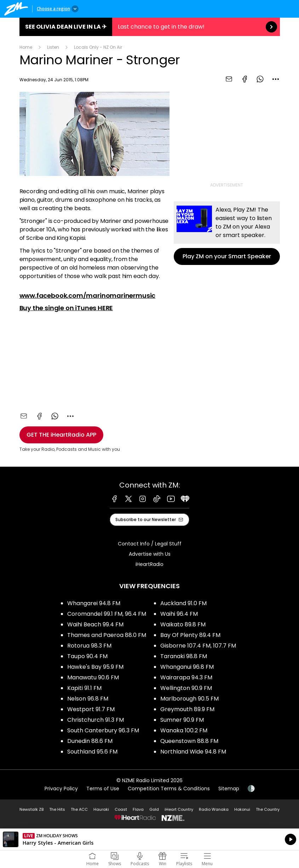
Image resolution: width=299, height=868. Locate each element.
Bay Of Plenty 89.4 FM (190, 635)
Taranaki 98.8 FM (184, 656)
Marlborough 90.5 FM (189, 699)
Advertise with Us (150, 554)
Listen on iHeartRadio (149, 839)
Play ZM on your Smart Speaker (227, 233)
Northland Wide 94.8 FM (193, 752)
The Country (268, 809)
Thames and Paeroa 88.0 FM (107, 635)
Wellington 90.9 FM (186, 688)
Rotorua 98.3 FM (89, 646)
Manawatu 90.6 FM (93, 677)
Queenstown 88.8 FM (189, 741)
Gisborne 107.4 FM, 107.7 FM (198, 646)
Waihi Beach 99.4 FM (95, 624)
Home (26, 47)
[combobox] (276, 79)
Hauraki (101, 809)
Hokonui (242, 809)
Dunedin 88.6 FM (90, 741)
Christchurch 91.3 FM (96, 720)
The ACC (79, 809)
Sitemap (229, 789)
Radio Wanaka (214, 809)
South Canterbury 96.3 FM (103, 730)
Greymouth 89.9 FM (187, 709)
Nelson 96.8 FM (88, 699)
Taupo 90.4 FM (87, 656)
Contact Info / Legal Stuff (150, 544)
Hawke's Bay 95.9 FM (95, 667)
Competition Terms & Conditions (169, 789)
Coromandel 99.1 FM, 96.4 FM (107, 614)
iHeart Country (179, 809)
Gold (154, 809)
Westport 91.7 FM (91, 709)
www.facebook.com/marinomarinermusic (88, 296)
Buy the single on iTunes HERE (66, 308)
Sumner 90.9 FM (182, 720)
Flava (138, 809)
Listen (53, 47)
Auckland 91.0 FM (183, 603)
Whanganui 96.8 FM (187, 667)
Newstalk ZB (31, 809)
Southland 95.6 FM (92, 752)
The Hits (57, 809)
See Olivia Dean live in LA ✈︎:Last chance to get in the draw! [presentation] (150, 27)
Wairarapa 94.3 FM (186, 677)
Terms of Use (103, 789)
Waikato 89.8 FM (183, 624)
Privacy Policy (61, 789)
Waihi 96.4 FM (179, 614)
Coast (121, 809)
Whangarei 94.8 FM (94, 603)
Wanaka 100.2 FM (184, 730)
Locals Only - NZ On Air (98, 47)
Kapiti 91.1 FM (84, 688)
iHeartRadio (149, 564)
